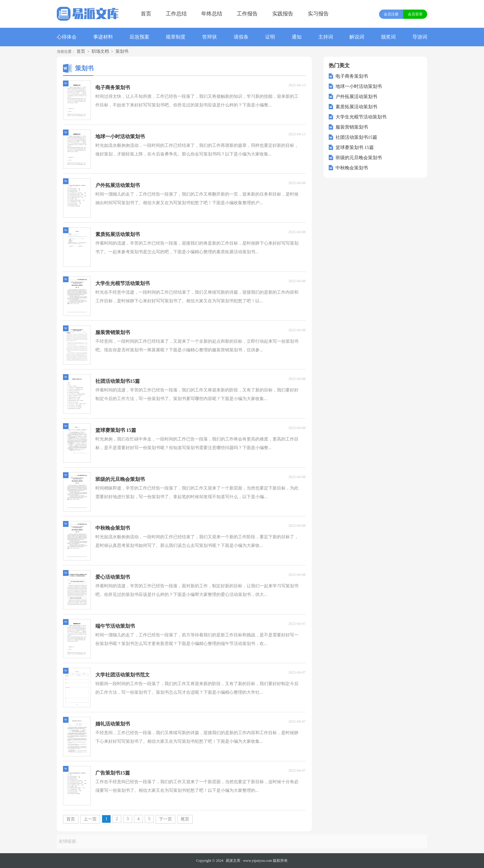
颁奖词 (388, 37)
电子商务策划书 (352, 76)
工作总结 (176, 14)
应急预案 (140, 37)
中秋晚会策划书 (352, 168)
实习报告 (318, 14)
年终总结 (212, 14)
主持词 (326, 37)
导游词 (420, 37)
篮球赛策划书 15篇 (355, 147)
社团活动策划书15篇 (356, 137)
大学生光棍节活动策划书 (361, 117)
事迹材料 (103, 37)
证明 (270, 37)
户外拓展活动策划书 (356, 97)
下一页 (165, 819)
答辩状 (210, 37)
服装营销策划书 (352, 127)
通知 (297, 37)
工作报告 (247, 14)
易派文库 (233, 861)
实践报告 (283, 14)
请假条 (241, 37)
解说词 (357, 37)
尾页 (185, 819)
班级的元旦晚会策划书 (359, 158)
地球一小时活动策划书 (359, 86)
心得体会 (67, 37)
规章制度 (176, 37)
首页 (146, 14)
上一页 (90, 819)
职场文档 (100, 51)
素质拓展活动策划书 (356, 107)
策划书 (122, 51)
